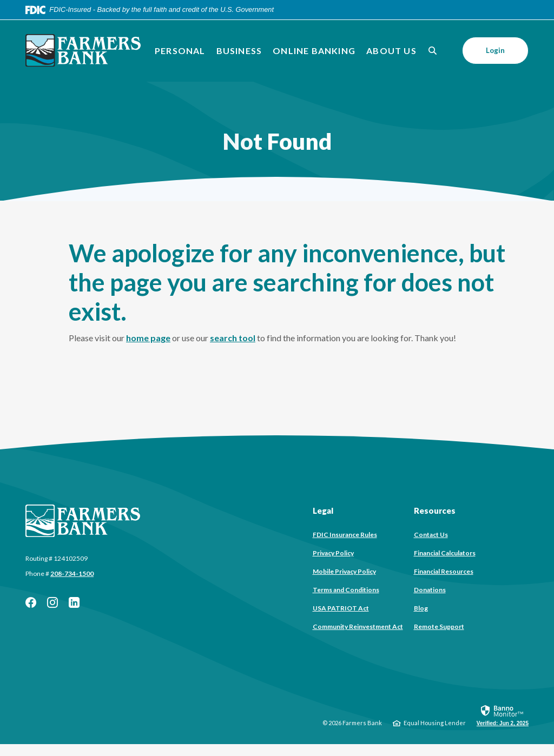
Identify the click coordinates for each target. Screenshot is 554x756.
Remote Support (439, 627)
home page (148, 338)
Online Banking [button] (314, 51)
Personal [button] (180, 51)
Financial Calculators (445, 553)
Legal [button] (323, 510)
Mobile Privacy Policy (344, 571)
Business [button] (239, 51)
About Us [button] (391, 51)
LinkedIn (74, 602)
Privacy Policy (333, 553)
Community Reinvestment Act (358, 626)
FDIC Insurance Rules (345, 535)
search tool (233, 338)
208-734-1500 (72, 573)
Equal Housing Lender (435, 723)
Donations (430, 590)
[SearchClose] (433, 51)
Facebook (31, 602)
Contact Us (431, 535)
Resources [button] (435, 510)
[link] (503, 715)
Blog (421, 608)
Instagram (52, 602)
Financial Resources (444, 571)
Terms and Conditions (346, 590)
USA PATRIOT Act (341, 608)
